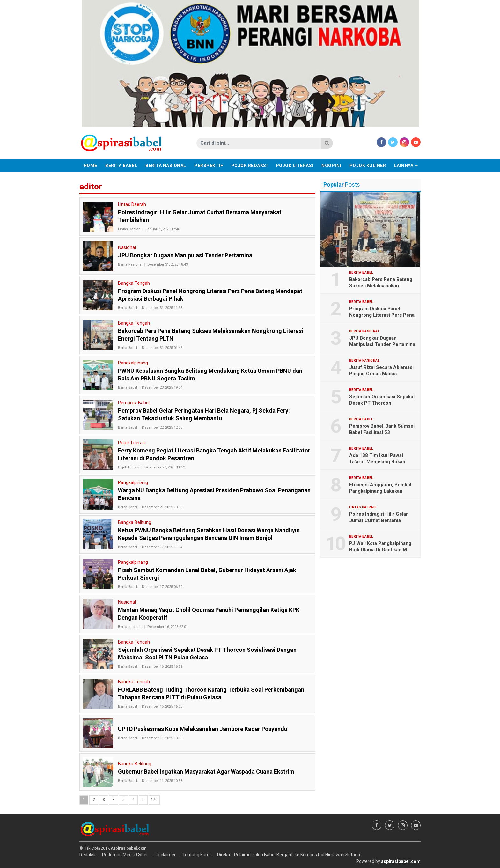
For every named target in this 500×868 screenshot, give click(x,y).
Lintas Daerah (129, 229)
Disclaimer (165, 855)
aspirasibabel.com (401, 861)
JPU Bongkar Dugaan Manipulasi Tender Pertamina (382, 341)
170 (154, 800)
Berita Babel (121, 166)
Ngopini (331, 166)
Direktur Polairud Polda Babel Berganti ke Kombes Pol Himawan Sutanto (289, 855)
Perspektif (209, 166)
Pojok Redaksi (250, 166)
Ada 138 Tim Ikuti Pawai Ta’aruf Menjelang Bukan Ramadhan (377, 462)
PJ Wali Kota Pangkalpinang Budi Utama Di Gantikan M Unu (380, 550)
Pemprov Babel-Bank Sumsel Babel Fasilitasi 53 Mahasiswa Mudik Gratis (382, 432)
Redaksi (87, 855)
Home (90, 166)
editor (91, 187)
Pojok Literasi (295, 166)
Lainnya (404, 166)
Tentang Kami (196, 855)
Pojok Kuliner (368, 166)
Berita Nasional (166, 166)
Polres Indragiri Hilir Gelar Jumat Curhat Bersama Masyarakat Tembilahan (379, 520)
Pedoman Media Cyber (125, 855)
